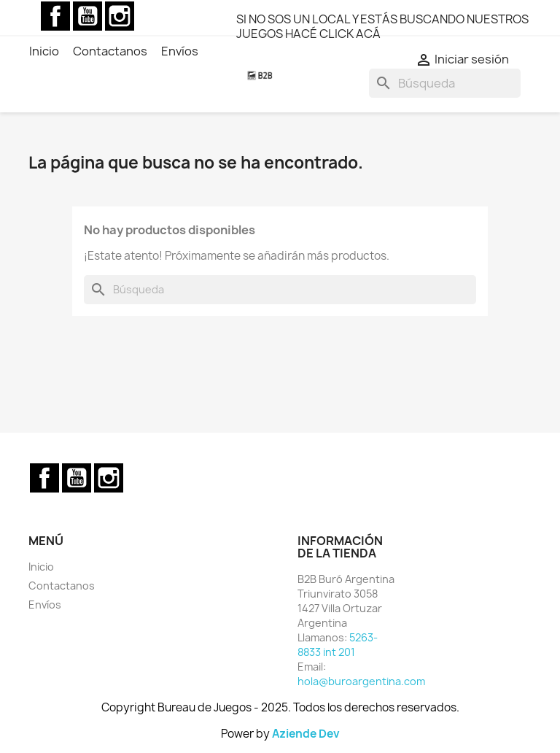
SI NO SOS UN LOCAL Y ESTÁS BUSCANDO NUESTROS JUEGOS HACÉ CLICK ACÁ (382, 26)
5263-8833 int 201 (338, 645)
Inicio (41, 567)
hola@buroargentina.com (361, 681)
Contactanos (62, 586)
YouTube (87, 16)
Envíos (45, 605)
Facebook (55, 16)
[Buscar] (445, 83)
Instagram (120, 16)
